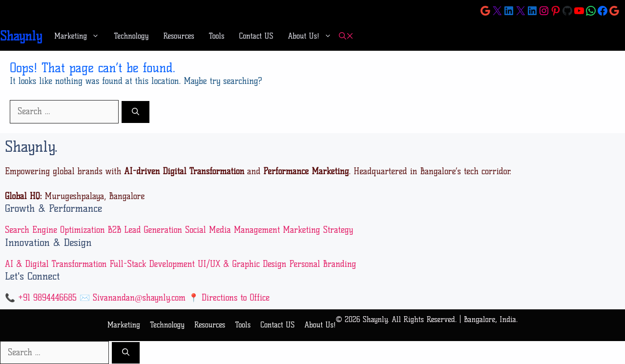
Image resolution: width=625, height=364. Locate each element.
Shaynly (21, 36)
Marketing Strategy (318, 230)
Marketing (80, 36)
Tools (217, 36)
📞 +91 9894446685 (41, 298)
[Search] (135, 112)
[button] (346, 36)
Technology (131, 36)
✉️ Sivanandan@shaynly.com (133, 298)
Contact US (256, 36)
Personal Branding (323, 264)
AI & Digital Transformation (56, 264)
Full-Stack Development (152, 264)
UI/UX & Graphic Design (242, 264)
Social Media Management (232, 230)
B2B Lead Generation (145, 230)
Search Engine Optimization (55, 230)
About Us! (313, 36)
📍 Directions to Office (229, 298)
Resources (179, 36)
